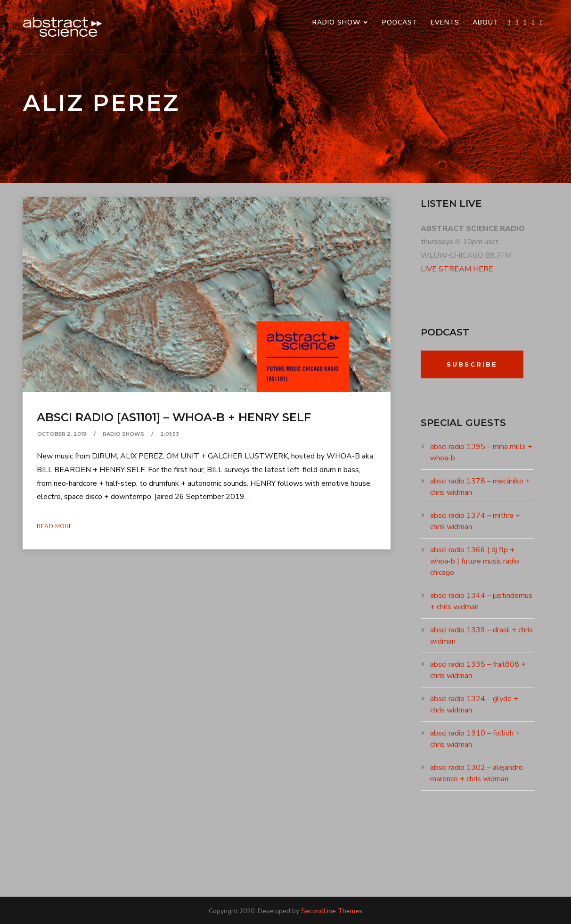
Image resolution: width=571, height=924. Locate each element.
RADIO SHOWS (123, 434)
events (445, 22)
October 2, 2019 (62, 434)
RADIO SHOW (337, 22)
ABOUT (485, 22)
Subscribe (472, 364)
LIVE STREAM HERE (457, 269)
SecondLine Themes (332, 911)
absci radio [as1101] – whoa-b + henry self (174, 417)
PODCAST (400, 22)
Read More (55, 526)
